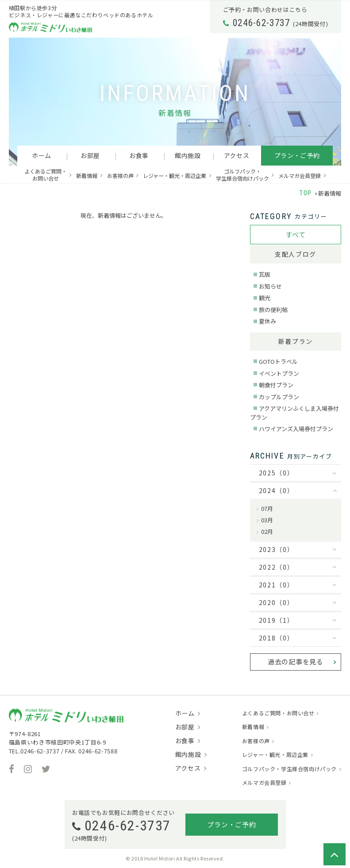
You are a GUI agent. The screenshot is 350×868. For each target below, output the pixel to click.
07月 (267, 508)
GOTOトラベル (278, 361)
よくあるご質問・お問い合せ (46, 175)
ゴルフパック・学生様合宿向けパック (242, 175)
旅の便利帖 (273, 310)
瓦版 (265, 274)
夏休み (267, 321)
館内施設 (188, 155)
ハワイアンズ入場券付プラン (296, 429)
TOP (306, 193)
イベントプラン (279, 373)
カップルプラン (279, 397)
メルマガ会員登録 (300, 176)
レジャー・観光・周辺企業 (175, 176)
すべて (295, 234)
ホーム (42, 155)
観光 (265, 298)
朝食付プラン (276, 385)
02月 (267, 531)
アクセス (237, 155)
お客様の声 (120, 176)
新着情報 (87, 176)
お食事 (139, 155)
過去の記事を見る (296, 662)
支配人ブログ (296, 254)
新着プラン (296, 341)
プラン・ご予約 (297, 155)
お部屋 (90, 155)
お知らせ (270, 286)
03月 (267, 520)
